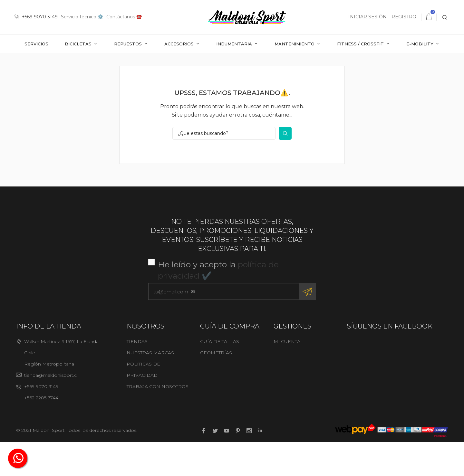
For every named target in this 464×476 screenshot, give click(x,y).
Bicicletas (79, 44)
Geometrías (216, 387)
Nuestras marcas (150, 387)
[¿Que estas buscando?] (224, 168)
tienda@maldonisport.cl (51, 410)
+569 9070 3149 (36, 17)
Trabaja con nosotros (158, 421)
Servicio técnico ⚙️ (82, 17)
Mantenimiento (295, 44)
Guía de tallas (220, 376)
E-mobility (420, 44)
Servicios (36, 44)
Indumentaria (235, 44)
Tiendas (137, 376)
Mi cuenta (287, 376)
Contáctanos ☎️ (124, 17)
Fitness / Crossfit (361, 44)
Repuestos (129, 44)
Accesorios (180, 44)
